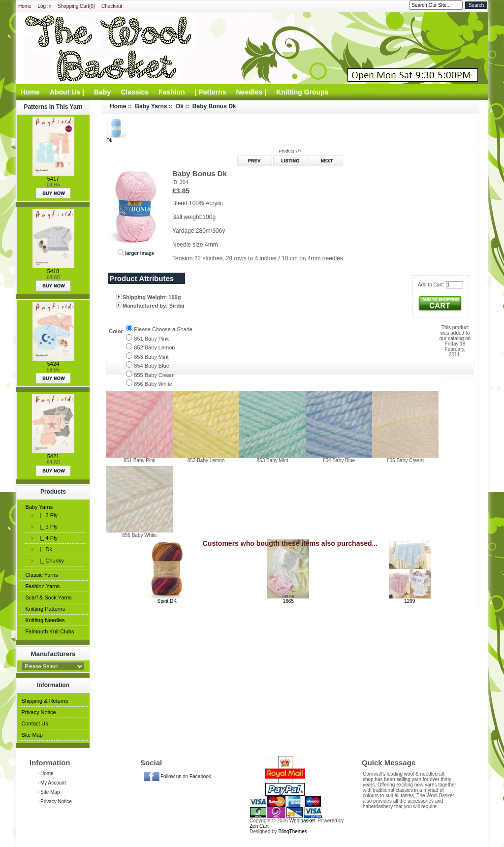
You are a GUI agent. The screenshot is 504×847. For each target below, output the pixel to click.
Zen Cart (259, 826)
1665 (288, 601)
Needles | (252, 92)
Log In (44, 6)
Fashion (172, 92)
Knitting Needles (45, 620)
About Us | (67, 92)
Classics (135, 92)
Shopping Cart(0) (76, 6)
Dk (180, 106)
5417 (53, 179)
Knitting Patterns (45, 609)
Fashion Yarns (42, 586)
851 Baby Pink (151, 339)
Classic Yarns (41, 575)
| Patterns (211, 92)
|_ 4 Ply (47, 538)
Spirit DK (167, 601)
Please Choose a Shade (163, 329)
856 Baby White (153, 384)
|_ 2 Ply (47, 515)
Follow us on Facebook (186, 776)
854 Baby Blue (152, 366)
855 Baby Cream (154, 375)
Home (25, 6)
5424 (53, 364)
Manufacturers (53, 654)
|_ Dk (44, 549)
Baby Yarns (39, 507)
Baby (102, 92)
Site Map (32, 735)
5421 (53, 456)
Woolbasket (302, 821)
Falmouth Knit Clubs (49, 631)
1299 (409, 601)
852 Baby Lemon (154, 347)
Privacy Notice (38, 712)
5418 (53, 271)
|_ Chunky (50, 561)
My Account (53, 783)
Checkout (112, 6)
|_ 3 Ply (47, 527)
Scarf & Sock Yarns (48, 597)
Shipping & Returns (45, 701)
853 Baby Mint (151, 357)
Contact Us (34, 723)
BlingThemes (292, 831)
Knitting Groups (302, 92)
